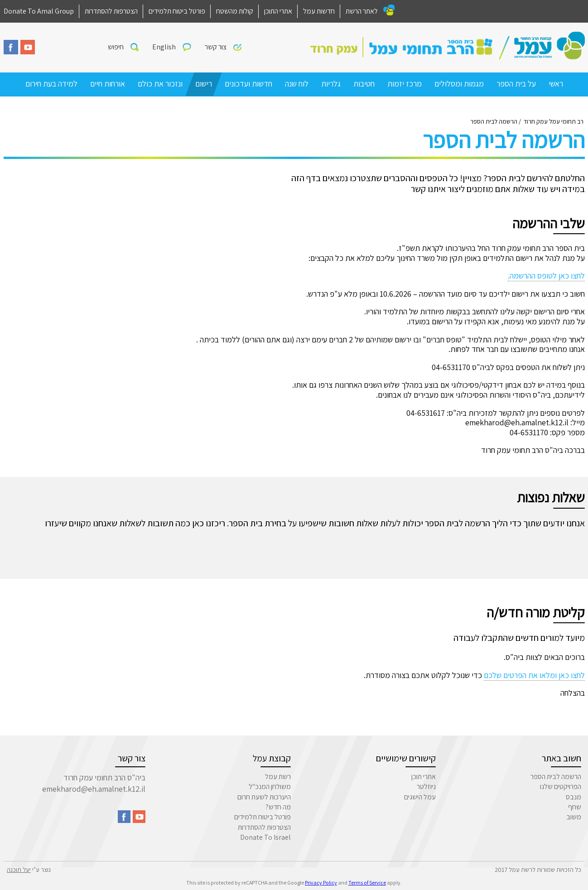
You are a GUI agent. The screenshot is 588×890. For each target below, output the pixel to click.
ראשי (556, 84)
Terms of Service (367, 883)
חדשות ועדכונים (248, 84)
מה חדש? (278, 807)
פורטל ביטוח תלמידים (177, 11)
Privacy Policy (321, 883)
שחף (575, 807)
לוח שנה (297, 84)
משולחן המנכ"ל (270, 787)
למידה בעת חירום (51, 84)
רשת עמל (278, 777)
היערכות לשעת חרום (264, 797)
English (164, 47)
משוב (574, 817)
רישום (204, 84)
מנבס (574, 797)
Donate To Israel (265, 837)
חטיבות (364, 84)
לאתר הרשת (362, 11)
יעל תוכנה (19, 870)
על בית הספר (516, 84)
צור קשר (216, 47)
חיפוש (116, 47)
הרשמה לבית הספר (556, 777)
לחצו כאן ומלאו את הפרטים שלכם (534, 675)
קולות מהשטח (235, 11)
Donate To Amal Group (39, 11)
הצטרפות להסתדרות (111, 11)
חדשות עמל (319, 11)
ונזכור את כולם (160, 84)
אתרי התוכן (278, 11)
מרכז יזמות (405, 84)
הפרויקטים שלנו (561, 787)
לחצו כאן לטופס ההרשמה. (546, 276)
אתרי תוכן (424, 777)
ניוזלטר (426, 787)
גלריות (331, 84)
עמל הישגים (420, 797)
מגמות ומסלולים (459, 84)
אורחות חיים (108, 84)
